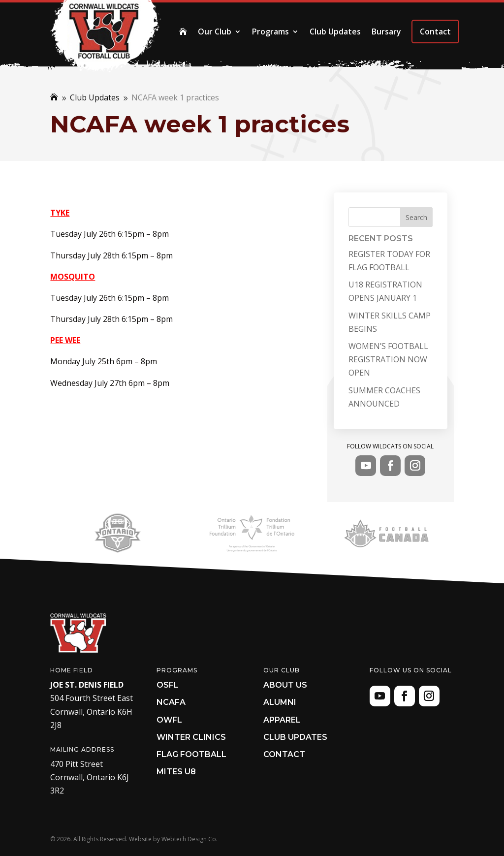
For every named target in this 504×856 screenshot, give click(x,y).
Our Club (215, 32)
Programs (270, 32)
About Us (285, 685)
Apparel (282, 720)
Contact (435, 32)
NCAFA (171, 702)
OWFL (169, 720)
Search (416, 217)
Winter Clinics (191, 737)
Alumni (280, 702)
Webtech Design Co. (189, 839)
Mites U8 (176, 772)
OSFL (168, 685)
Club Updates (335, 32)
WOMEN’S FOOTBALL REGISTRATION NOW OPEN (388, 359)
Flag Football (191, 754)
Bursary (386, 32)
